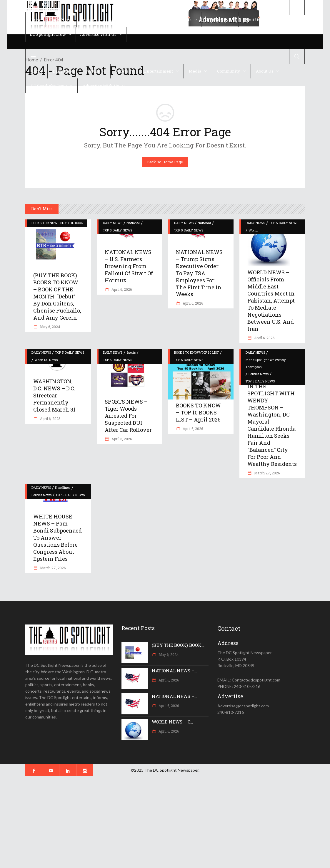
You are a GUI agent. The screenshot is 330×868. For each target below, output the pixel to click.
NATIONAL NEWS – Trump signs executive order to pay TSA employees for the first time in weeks (199, 273)
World (253, 230)
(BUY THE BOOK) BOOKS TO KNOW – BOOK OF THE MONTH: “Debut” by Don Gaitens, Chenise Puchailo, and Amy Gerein (57, 296)
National (133, 223)
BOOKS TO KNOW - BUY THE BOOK (57, 223)
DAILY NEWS (113, 223)
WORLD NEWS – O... (172, 722)
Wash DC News (46, 360)
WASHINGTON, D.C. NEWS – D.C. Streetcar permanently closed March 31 (54, 395)
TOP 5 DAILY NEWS (117, 230)
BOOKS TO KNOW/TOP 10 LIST (196, 352)
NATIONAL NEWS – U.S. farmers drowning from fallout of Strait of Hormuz (129, 266)
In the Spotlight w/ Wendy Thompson (266, 363)
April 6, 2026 (121, 289)
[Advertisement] (165, 822)
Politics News (259, 374)
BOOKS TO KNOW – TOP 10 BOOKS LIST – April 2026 (198, 412)
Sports (131, 352)
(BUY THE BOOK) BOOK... (178, 645)
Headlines (63, 487)
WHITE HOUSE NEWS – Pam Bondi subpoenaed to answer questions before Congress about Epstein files (57, 538)
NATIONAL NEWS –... (174, 671)
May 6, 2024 (50, 327)
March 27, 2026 (266, 473)
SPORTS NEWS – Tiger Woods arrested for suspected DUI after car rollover (128, 416)
